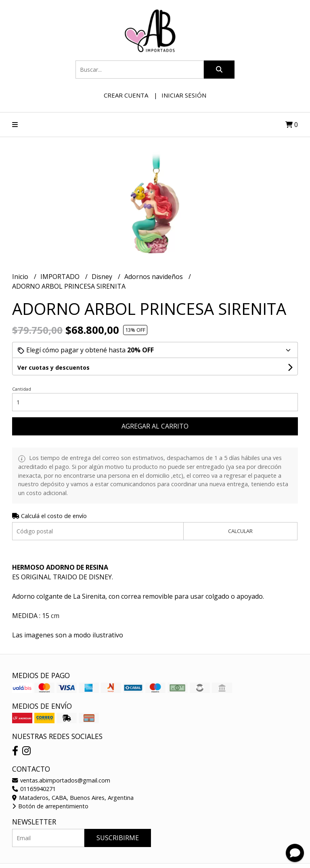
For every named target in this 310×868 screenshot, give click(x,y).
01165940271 (34, 789)
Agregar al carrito (155, 426)
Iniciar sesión (184, 95)
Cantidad (22, 389)
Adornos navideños (154, 277)
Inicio (21, 277)
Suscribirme (118, 838)
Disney (103, 277)
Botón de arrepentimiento (50, 806)
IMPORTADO (61, 277)
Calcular (240, 531)
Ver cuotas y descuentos (53, 367)
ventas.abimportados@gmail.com (61, 780)
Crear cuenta (126, 95)
